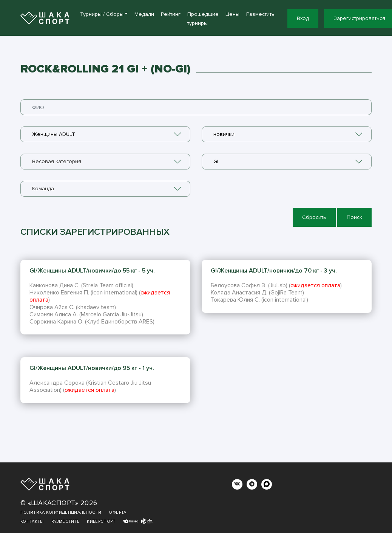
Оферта (117, 512)
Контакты (32, 521)
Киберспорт (101, 521)
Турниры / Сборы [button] (102, 14)
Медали (144, 14)
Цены (232, 14)
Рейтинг (171, 14)
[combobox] (105, 134)
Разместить (260, 14)
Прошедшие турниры (203, 19)
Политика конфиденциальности (61, 512)
